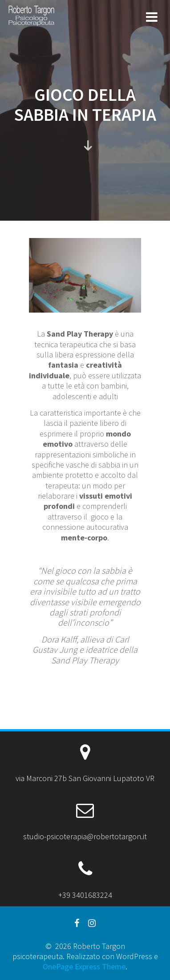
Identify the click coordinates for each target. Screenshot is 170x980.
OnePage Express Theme (84, 966)
